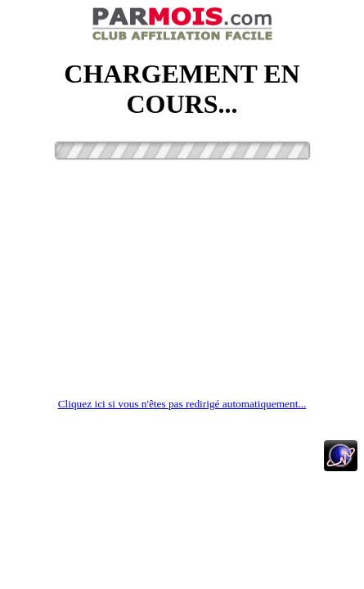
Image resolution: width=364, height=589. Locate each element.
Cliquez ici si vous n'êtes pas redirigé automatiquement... (182, 404)
